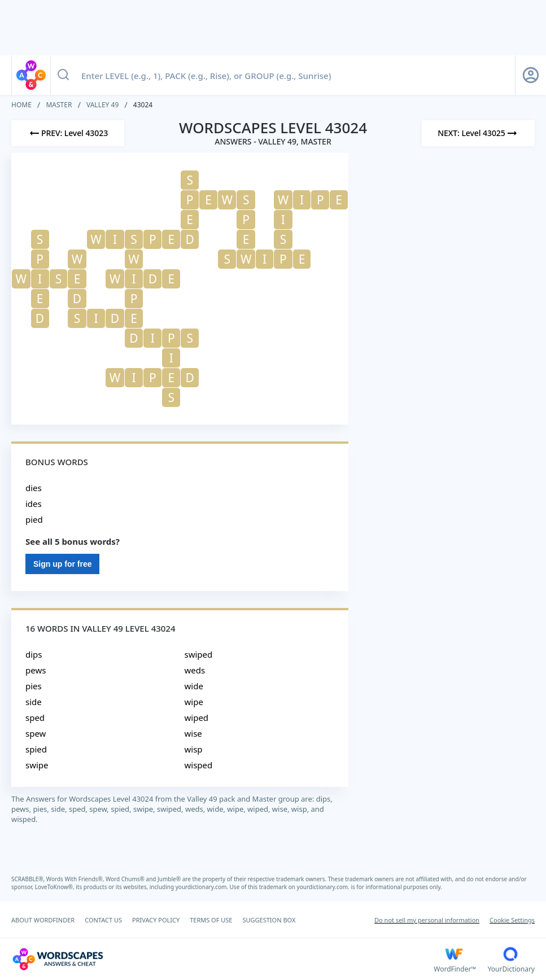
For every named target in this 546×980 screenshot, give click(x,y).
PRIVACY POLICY (156, 920)
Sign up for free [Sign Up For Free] (62, 564)
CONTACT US (103, 920)
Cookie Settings (512, 920)
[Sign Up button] (531, 75)
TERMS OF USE (211, 920)
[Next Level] (478, 133)
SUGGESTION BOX (269, 920)
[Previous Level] (68, 133)
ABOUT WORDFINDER (43, 920)
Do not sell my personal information (427, 920)
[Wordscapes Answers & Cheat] (222, 959)
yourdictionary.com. (203, 887)
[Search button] (63, 75)
